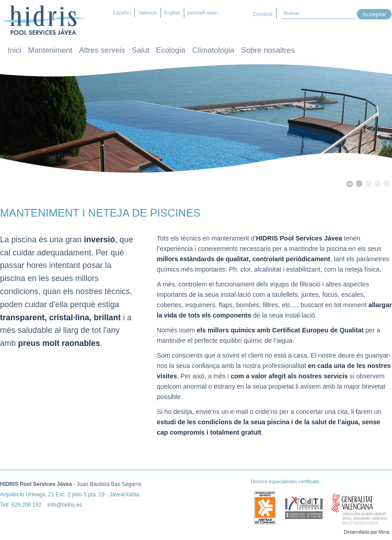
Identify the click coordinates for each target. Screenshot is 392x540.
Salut (141, 50)
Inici (14, 50)
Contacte (263, 14)
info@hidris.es (64, 505)
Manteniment (50, 50)
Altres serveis (102, 50)
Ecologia (171, 50)
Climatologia (214, 50)
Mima (384, 532)
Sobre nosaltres (268, 50)
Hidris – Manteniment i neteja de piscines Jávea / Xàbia (43, 20)
